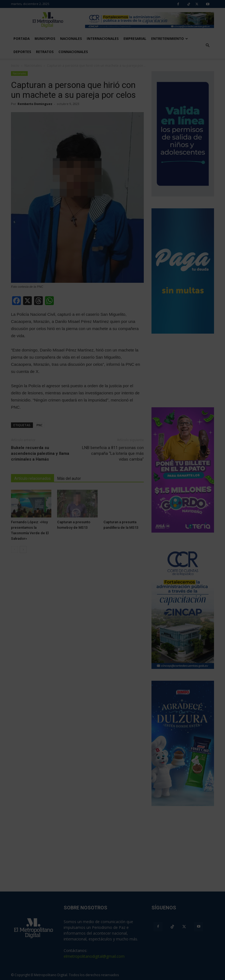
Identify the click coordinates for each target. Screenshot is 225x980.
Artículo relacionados (33, 478)
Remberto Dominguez (35, 104)
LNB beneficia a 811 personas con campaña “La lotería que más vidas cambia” (113, 453)
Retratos (45, 52)
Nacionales (71, 39)
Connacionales (73, 52)
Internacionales (103, 39)
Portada (22, 39)
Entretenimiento (170, 39)
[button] (207, 45)
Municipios (45, 39)
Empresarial (135, 39)
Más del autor (69, 478)
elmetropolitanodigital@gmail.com (94, 956)
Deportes (22, 52)
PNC (40, 425)
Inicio (15, 66)
